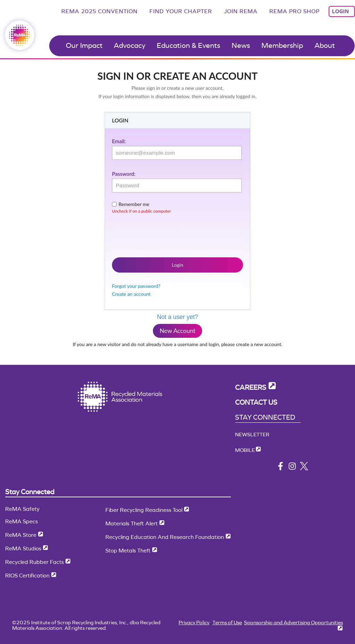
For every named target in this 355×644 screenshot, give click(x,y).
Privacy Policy (194, 622)
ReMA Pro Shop (295, 11)
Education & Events (188, 45)
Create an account (131, 294)
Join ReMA (241, 11)
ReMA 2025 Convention (99, 11)
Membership (282, 45)
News (241, 45)
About (325, 45)
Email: (119, 141)
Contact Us (256, 402)
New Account (177, 331)
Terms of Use (227, 622)
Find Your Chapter (181, 11)
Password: (124, 174)
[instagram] (292, 468)
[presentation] (165, 234)
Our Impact (84, 45)
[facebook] (280, 468)
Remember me (134, 204)
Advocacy (129, 45)
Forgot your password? (136, 286)
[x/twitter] (304, 468)
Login (340, 11)
